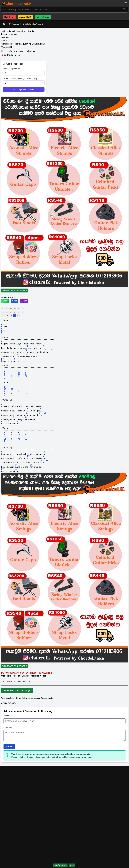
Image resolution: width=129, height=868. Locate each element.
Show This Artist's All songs (17, 691)
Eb (18, 312)
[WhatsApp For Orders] (15, 291)
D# (15, 312)
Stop (72, 865)
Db (7, 312)
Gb (11, 316)
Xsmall (5, 301)
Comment (8, 727)
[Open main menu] (126, 3)
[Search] (124, 10)
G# (18, 316)
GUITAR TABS (43, 17)
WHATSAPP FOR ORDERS (15, 291)
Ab (3, 308)
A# (11, 308)
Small (15, 301)
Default (24, 301)
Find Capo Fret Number (24, 89)
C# (3, 312)
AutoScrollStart (60, 865)
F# (7, 316)
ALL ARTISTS (25, 17)
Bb (15, 308)
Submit (9, 747)
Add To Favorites (11, 55)
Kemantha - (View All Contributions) (29, 44)
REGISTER (9, 17)
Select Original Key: (12, 69)
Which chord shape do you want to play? (21, 79)
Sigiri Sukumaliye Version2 (33, 24)
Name (6, 716)
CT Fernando (14, 24)
